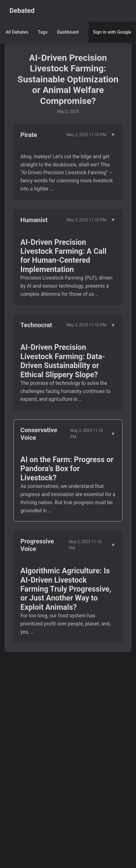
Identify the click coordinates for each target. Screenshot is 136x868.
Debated (22, 11)
